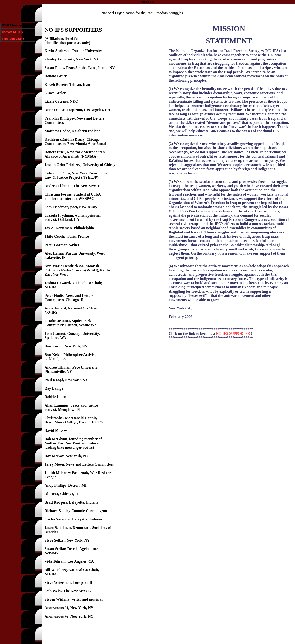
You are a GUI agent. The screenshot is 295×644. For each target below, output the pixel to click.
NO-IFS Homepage (14, 26)
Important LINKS (13, 39)
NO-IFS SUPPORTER (233, 333)
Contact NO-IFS (12, 32)
